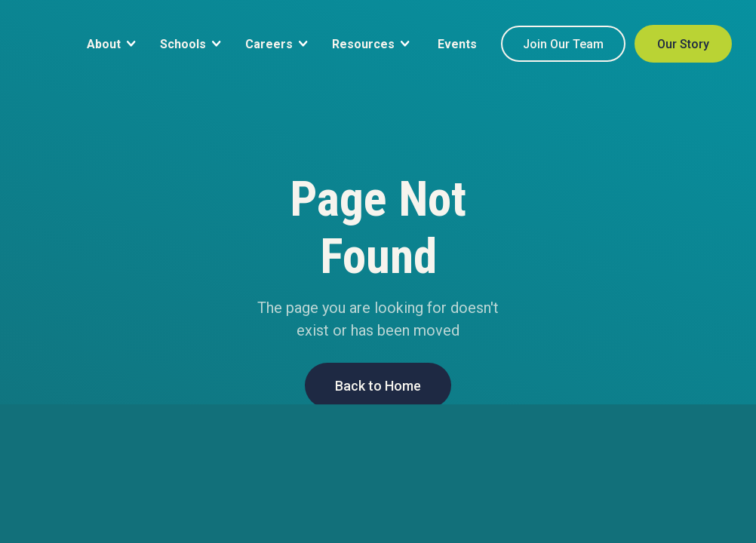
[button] (111, 43)
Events (457, 44)
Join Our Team (563, 44)
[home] (28, 77)
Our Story (683, 44)
